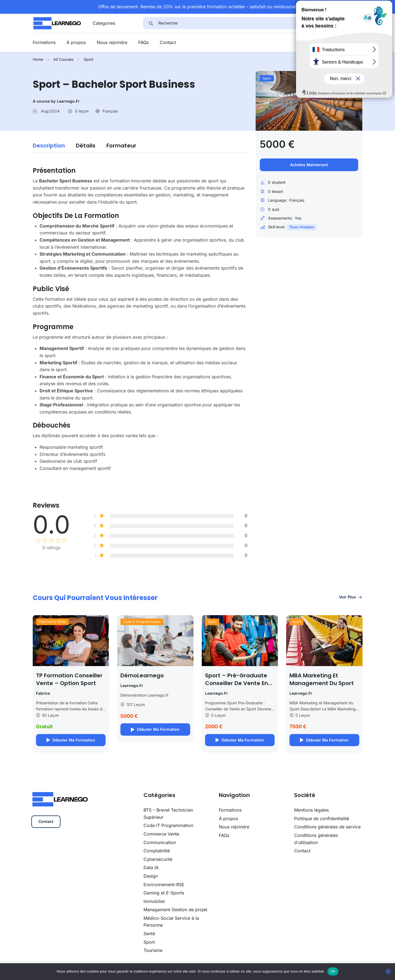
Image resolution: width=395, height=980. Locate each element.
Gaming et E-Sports (164, 893)
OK (333, 971)
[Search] (151, 23)
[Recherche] (260, 23)
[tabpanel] (140, 318)
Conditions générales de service (327, 827)
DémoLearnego (142, 675)
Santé (149, 934)
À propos (76, 42)
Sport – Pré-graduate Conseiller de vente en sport (237, 683)
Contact (168, 42)
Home (38, 59)
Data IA (151, 867)
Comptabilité (157, 851)
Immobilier (154, 901)
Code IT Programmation (142, 622)
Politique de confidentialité (322, 819)
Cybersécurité (158, 859)
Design (151, 876)
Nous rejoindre (112, 42)
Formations (44, 42)
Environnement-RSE (164, 885)
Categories (104, 23)
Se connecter (346, 43)
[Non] (388, 971)
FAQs (143, 42)
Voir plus (351, 597)
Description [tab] (49, 146)
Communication (160, 842)
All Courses (63, 59)
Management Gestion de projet (175, 910)
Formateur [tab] (121, 146)
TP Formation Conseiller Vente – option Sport (69, 679)
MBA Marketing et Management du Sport (322, 679)
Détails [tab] (86, 146)
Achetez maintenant (309, 165)
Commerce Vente (52, 622)
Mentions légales (311, 810)
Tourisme (153, 950)
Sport (89, 59)
